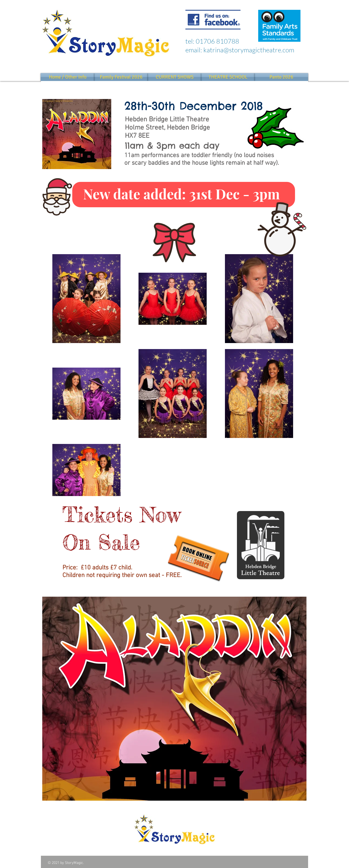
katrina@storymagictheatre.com (249, 50)
